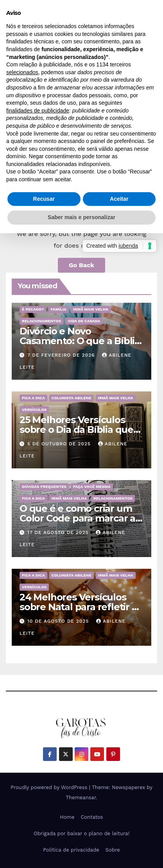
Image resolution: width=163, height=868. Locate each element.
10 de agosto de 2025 (59, 621)
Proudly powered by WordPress (50, 787)
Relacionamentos (41, 321)
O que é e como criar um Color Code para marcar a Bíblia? (77, 518)
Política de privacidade (71, 850)
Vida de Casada (84, 321)
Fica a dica (33, 398)
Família (58, 309)
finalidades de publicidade (38, 111)
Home (67, 817)
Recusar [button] (44, 199)
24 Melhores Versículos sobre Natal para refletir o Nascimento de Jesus (79, 607)
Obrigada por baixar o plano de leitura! (81, 833)
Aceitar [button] (119, 199)
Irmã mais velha (91, 309)
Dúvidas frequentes (44, 487)
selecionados (22, 72)
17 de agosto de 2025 (59, 532)
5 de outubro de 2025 (60, 444)
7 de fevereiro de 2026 (62, 355)
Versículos (34, 410)
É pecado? (33, 309)
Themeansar (81, 797)
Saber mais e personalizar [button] (81, 217)
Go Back (81, 265)
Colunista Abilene (72, 398)
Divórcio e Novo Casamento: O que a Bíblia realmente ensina (80, 341)
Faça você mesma (92, 487)
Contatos (92, 817)
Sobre (113, 850)
